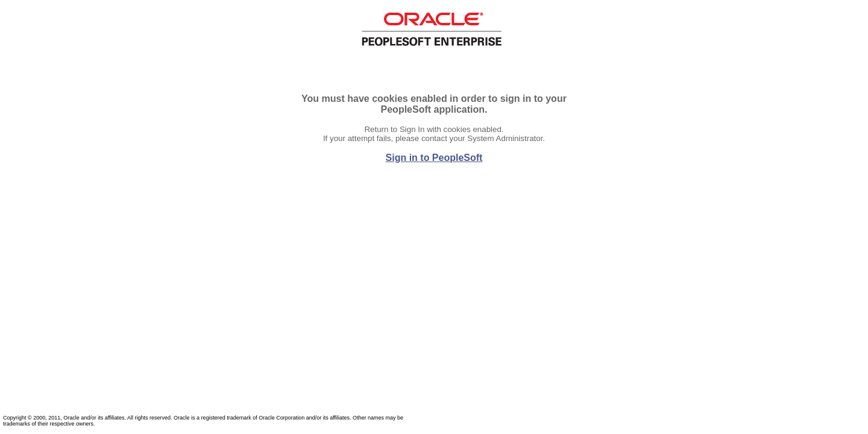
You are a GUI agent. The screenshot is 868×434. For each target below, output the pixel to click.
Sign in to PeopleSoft (434, 158)
